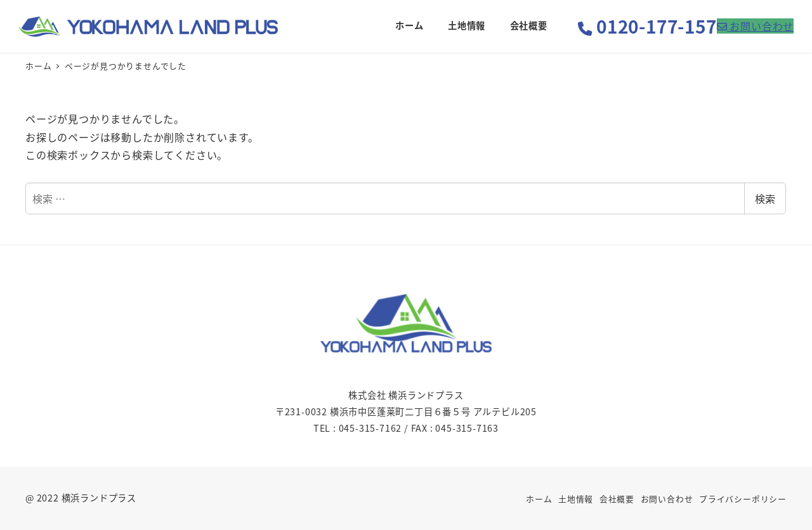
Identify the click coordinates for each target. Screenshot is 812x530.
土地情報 (576, 499)
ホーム (539, 499)
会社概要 (617, 499)
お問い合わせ (667, 499)
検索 (765, 198)
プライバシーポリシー (743, 499)
